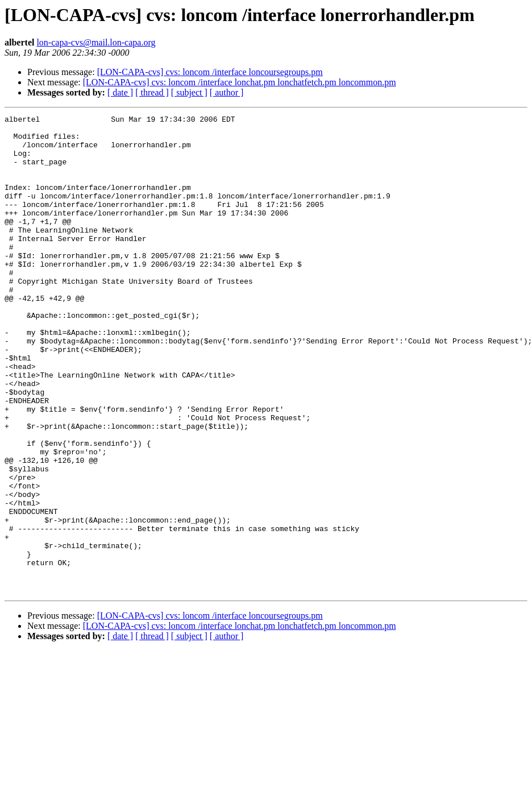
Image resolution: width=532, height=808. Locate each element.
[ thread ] (152, 92)
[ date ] (120, 92)
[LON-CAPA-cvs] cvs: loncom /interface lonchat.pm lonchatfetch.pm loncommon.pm (240, 82)
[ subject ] (189, 92)
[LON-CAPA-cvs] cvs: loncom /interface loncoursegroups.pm (210, 72)
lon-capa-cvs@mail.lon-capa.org (96, 42)
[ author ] (227, 92)
